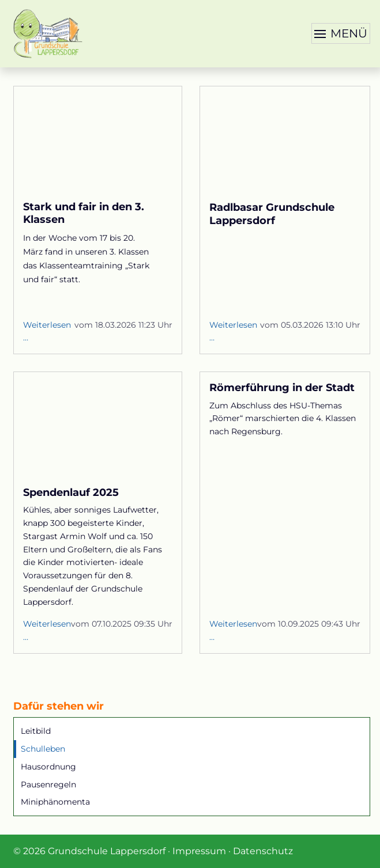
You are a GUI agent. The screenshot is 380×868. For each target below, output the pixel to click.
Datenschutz (263, 851)
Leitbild (36, 731)
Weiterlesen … (47, 332)
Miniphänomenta (55, 802)
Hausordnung (48, 767)
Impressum (199, 851)
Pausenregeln (48, 784)
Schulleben (43, 749)
